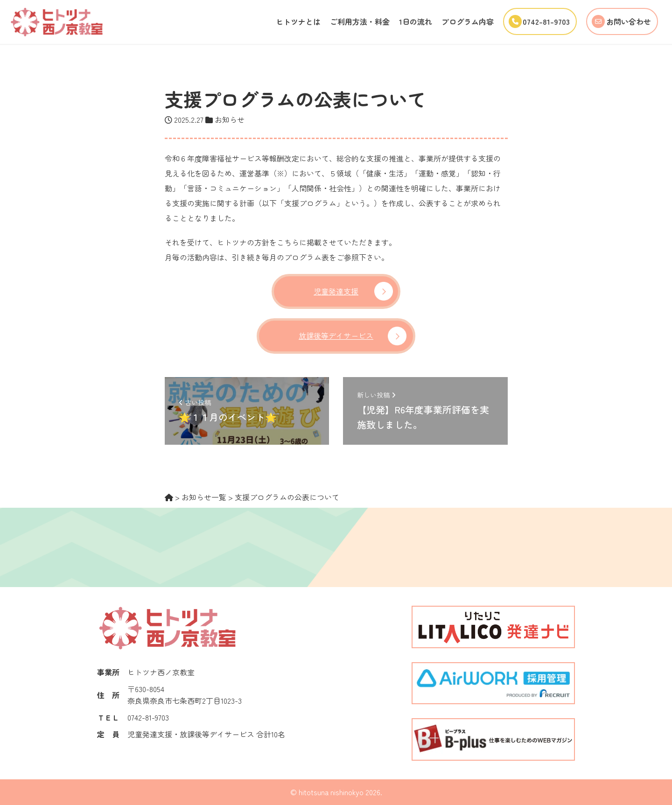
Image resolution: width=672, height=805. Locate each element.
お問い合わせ (619, 21)
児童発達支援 (336, 291)
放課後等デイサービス (336, 336)
